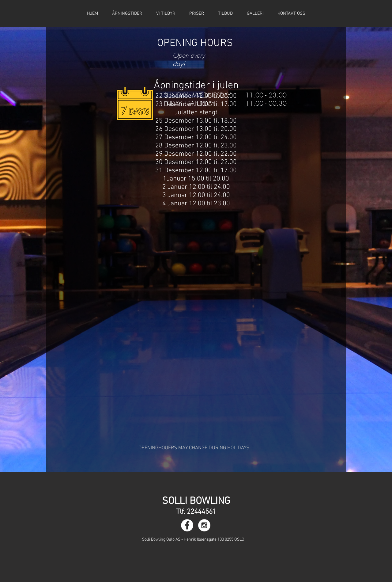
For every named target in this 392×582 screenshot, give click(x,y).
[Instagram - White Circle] (204, 525)
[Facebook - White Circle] (187, 525)
